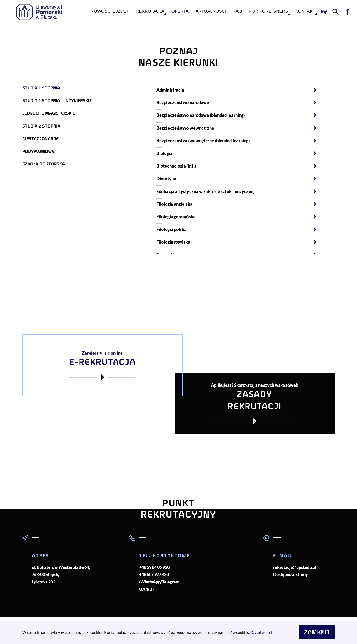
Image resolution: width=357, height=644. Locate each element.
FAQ (238, 11)
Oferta (180, 11)
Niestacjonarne (40, 139)
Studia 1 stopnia (41, 88)
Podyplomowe (38, 151)
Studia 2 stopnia (41, 126)
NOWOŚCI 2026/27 (110, 11)
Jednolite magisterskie (49, 113)
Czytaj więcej (261, 632)
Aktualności (211, 11)
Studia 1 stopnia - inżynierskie (57, 101)
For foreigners (269, 11)
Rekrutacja (150, 11)
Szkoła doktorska (44, 164)
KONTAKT (305, 11)
